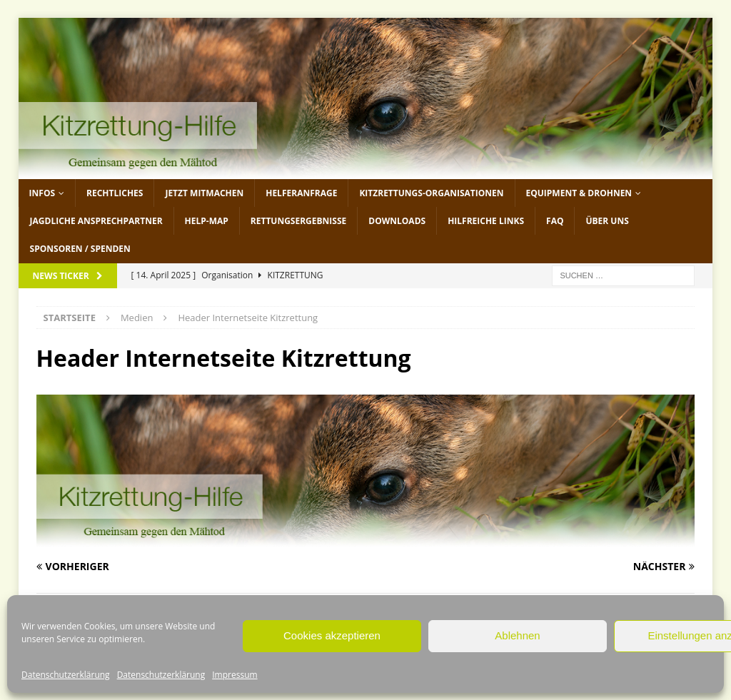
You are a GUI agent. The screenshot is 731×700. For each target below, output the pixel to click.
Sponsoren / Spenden (80, 249)
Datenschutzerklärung (66, 675)
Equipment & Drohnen (579, 193)
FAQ (555, 221)
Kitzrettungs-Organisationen (431, 193)
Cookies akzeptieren (332, 635)
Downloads (397, 221)
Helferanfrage (301, 193)
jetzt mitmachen (204, 193)
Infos (42, 193)
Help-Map (207, 221)
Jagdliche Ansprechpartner (96, 221)
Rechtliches (115, 193)
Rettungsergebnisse (298, 221)
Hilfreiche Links (486, 221)
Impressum (235, 675)
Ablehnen (517, 635)
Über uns (607, 221)
